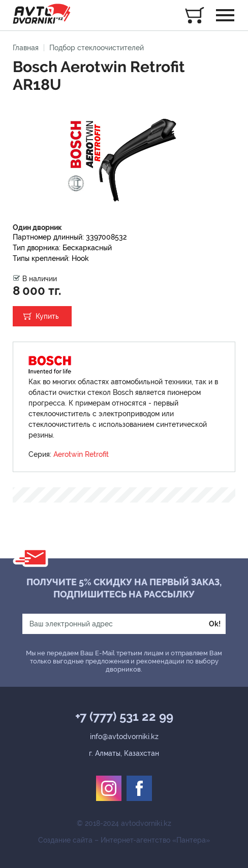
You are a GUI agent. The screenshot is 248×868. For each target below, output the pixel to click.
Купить (47, 316)
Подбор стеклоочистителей (97, 48)
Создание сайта (65, 840)
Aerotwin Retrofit (81, 454)
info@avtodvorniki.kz (124, 737)
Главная (26, 48)
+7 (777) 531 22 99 (124, 717)
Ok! (215, 624)
